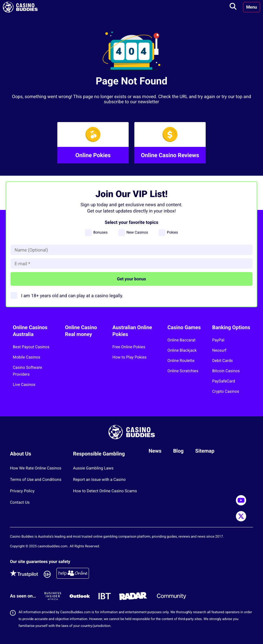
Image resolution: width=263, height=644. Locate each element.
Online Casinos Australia (30, 331)
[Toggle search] (233, 7)
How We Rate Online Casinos (36, 468)
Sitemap (205, 451)
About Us (21, 454)
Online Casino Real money (81, 331)
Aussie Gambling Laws (93, 468)
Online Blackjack (182, 351)
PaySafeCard (224, 381)
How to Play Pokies (130, 357)
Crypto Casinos (226, 392)
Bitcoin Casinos (226, 371)
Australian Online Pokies (132, 331)
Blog (178, 451)
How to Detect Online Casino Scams (105, 491)
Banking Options (231, 328)
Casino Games (184, 328)
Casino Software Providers (27, 371)
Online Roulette (181, 361)
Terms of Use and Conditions (36, 480)
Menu (252, 7)
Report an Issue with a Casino (99, 480)
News (155, 451)
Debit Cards (222, 361)
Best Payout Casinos (31, 347)
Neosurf (219, 351)
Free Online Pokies (129, 347)
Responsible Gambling (99, 454)
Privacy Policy (22, 491)
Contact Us (20, 503)
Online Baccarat (181, 340)
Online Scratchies (183, 371)
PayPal (218, 340)
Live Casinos (24, 385)
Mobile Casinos (27, 357)
